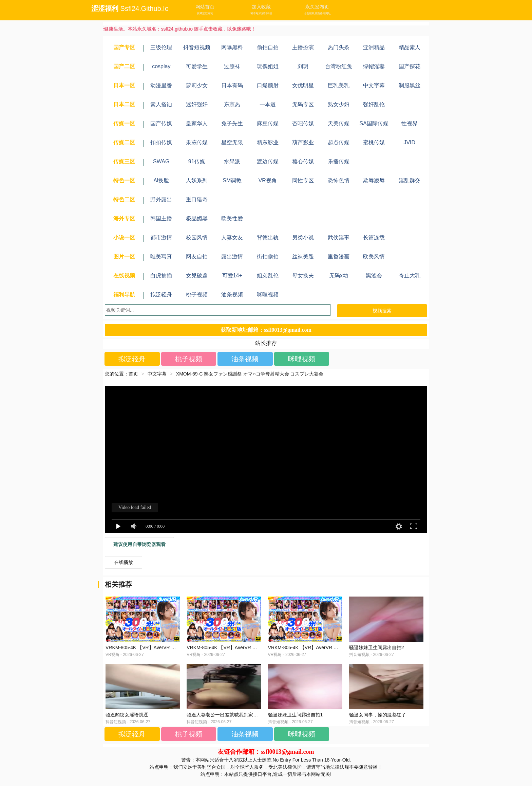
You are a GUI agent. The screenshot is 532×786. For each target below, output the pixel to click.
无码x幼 (339, 276)
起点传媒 (339, 142)
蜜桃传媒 (374, 142)
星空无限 (232, 142)
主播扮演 (303, 47)
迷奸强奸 (197, 104)
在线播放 (123, 562)
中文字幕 (374, 85)
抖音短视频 (197, 47)
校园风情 (197, 237)
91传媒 (197, 161)
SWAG (161, 161)
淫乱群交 (410, 180)
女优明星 (303, 85)
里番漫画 (339, 257)
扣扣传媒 (161, 142)
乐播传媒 (339, 161)
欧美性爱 (232, 218)
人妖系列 (197, 180)
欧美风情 (374, 257)
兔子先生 (232, 123)
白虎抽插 (161, 276)
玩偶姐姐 (268, 66)
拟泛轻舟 (161, 295)
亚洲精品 (374, 47)
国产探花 (410, 66)
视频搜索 (382, 311)
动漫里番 (161, 85)
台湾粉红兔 (339, 66)
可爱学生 (197, 66)
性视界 (410, 123)
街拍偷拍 (268, 257)
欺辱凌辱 (374, 180)
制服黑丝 (410, 85)
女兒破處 (197, 276)
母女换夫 (303, 276)
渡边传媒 (268, 161)
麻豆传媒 (268, 123)
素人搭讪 (161, 104)
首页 (133, 374)
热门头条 (339, 47)
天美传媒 (339, 123)
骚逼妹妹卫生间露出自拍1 (296, 723)
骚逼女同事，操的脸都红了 (378, 723)
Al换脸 (161, 180)
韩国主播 (161, 218)
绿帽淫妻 (374, 66)
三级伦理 (161, 47)
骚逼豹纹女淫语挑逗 (127, 723)
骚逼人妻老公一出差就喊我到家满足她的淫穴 (234, 723)
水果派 (232, 161)
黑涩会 (374, 276)
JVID (409, 142)
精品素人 (410, 47)
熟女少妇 (339, 104)
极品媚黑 (197, 218)
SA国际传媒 (374, 123)
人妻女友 (232, 237)
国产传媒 (161, 123)
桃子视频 (197, 295)
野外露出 (161, 199)
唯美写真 (161, 257)
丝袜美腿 (303, 257)
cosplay (161, 66)
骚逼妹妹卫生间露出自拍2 (377, 652)
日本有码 (232, 85)
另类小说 (303, 237)
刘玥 (303, 66)
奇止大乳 (410, 276)
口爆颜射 (268, 85)
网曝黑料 (232, 47)
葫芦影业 (303, 142)
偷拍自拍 (268, 47)
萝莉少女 (197, 85)
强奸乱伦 (374, 104)
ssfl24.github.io (145, 8)
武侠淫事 (339, 237)
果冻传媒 (197, 142)
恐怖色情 (339, 180)
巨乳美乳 (339, 85)
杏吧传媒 (303, 123)
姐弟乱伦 (268, 276)
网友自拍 (197, 257)
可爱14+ (232, 276)
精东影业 (268, 142)
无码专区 (303, 104)
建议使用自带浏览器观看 (139, 544)
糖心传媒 (303, 161)
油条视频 (232, 295)
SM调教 (232, 180)
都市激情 (161, 237)
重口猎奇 (197, 199)
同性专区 (303, 180)
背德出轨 (268, 237)
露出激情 (232, 257)
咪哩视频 (268, 295)
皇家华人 (197, 123)
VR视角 (268, 180)
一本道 (268, 104)
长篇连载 (374, 237)
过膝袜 (232, 66)
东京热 (232, 104)
